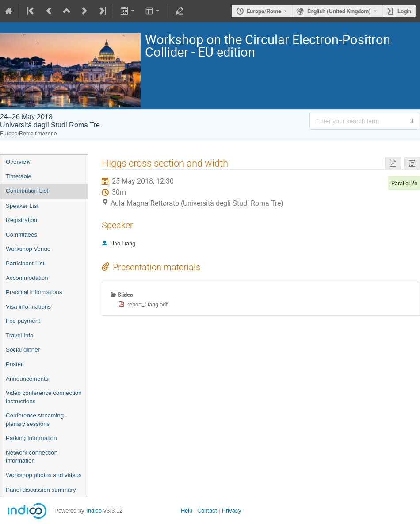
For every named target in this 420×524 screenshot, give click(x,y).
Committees (21, 235)
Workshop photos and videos (44, 475)
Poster (14, 364)
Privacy (232, 511)
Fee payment (23, 321)
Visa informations (28, 307)
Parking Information (31, 438)
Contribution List (27, 191)
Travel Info (19, 335)
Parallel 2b (404, 183)
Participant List (25, 263)
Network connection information (32, 457)
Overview (18, 162)
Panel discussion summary (41, 490)
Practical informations (34, 292)
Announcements (27, 379)
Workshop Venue (28, 249)
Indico (94, 511)
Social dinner (23, 350)
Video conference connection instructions (44, 397)
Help (187, 511)
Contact (207, 511)
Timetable (19, 176)
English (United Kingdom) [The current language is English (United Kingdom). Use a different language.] (339, 11)
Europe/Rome (264, 11)
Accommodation (27, 278)
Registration (21, 220)
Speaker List (22, 206)
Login (404, 11)
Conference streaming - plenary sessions (36, 420)
